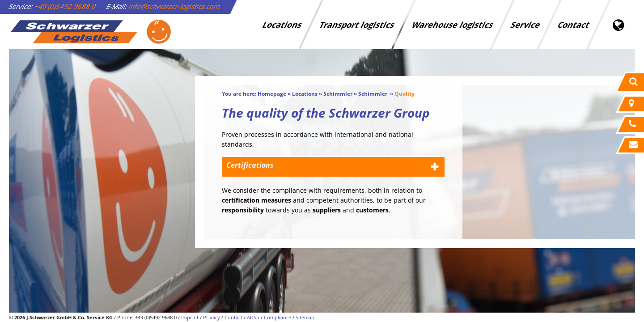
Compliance (278, 317)
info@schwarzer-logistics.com (175, 6)
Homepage (272, 94)
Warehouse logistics (453, 25)
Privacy (212, 317)
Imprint (190, 317)
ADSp (253, 317)
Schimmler (338, 94)
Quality (405, 94)
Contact (574, 25)
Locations (282, 25)
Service (525, 25)
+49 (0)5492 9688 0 (65, 6)
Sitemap (305, 317)
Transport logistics (357, 25)
